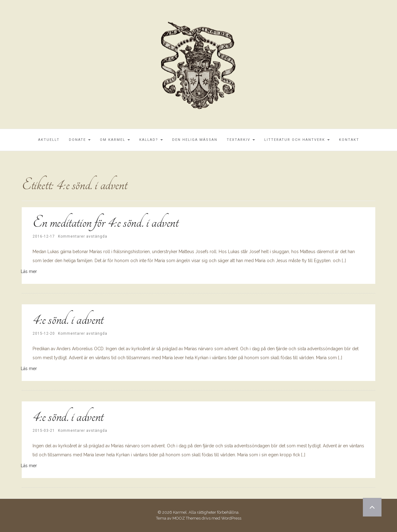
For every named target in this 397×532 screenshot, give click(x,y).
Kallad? (151, 140)
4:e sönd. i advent (68, 319)
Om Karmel (115, 140)
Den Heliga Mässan (195, 140)
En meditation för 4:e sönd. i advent (105, 222)
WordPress (231, 518)
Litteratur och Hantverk (297, 140)
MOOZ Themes (187, 518)
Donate (80, 140)
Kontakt (349, 140)
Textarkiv (241, 140)
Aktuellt (49, 140)
